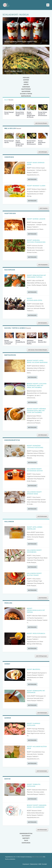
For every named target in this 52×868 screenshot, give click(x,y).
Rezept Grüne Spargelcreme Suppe (20, 114)
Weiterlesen (32, 179)
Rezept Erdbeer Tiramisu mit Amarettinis (21, 42)
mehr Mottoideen (43, 598)
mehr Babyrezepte (42, 435)
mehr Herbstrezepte (42, 713)
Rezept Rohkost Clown (36, 186)
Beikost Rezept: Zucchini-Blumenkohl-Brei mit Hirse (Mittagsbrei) (37, 385)
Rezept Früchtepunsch (36, 633)
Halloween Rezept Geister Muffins (31, 342)
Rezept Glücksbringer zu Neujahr (9, 342)
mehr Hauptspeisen (43, 265)
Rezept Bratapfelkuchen (20, 342)
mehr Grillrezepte (43, 152)
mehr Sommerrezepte (42, 771)
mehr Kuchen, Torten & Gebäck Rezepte (37, 350)
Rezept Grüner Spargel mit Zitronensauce (43, 114)
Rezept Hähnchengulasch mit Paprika (36, 610)
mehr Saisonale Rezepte (41, 123)
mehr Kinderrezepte (42, 516)
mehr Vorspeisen (44, 208)
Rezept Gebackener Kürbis (42, 142)
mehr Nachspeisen (42, 323)
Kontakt (44, 864)
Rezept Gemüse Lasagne (36, 219)
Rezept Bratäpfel (34, 669)
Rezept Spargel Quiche (13, 71)
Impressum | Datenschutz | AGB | (32, 864)
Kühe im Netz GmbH (37, 857)
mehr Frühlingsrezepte (41, 656)
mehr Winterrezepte (42, 830)
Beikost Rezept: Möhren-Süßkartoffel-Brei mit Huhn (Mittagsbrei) (37, 411)
